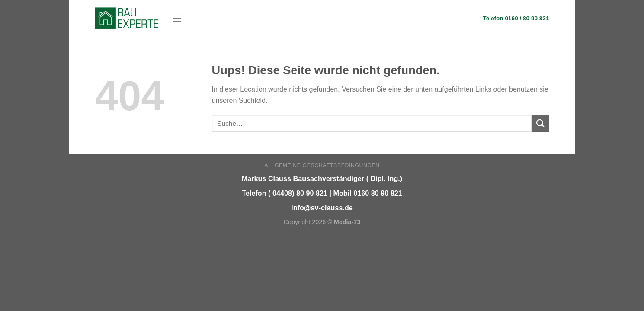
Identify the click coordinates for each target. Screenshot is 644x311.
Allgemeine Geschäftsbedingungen (322, 165)
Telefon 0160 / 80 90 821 (516, 18)
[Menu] (177, 18)
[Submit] (540, 123)
